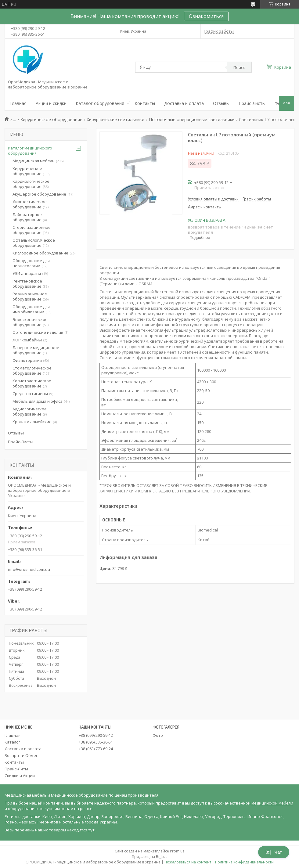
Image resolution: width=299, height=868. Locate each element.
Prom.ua (177, 851)
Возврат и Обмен (22, 755)
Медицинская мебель (34, 161)
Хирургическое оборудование (51, 119)
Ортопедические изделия (38, 332)
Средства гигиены (30, 394)
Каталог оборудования (100, 103)
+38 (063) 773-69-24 (96, 749)
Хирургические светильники (115, 119)
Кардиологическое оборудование (31, 184)
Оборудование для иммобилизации (31, 309)
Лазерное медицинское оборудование (36, 350)
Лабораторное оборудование (27, 217)
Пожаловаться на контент (188, 862)
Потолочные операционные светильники (192, 119)
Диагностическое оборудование (30, 204)
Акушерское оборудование (39, 194)
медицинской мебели (272, 803)
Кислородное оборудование (40, 253)
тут (91, 830)
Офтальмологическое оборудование (34, 243)
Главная (18, 103)
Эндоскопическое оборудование (30, 322)
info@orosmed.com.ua (29, 569)
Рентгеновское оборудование (27, 284)
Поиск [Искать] (239, 67)
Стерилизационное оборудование (32, 230)
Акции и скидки (51, 103)
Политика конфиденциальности (244, 862)
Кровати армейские (32, 422)
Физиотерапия (27, 360)
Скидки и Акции (20, 776)
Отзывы (221, 103)
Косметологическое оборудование (32, 383)
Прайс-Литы (16, 769)
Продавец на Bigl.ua (150, 857)
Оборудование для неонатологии (31, 263)
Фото (158, 735)
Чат (274, 852)
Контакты (145, 103)
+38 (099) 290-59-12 (96, 735)
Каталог (12, 742)
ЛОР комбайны (27, 340)
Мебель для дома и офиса (38, 401)
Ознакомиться (206, 16)
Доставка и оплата (184, 103)
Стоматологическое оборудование (32, 371)
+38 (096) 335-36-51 (96, 742)
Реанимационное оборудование (30, 296)
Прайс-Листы (252, 103)
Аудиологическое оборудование (30, 411)
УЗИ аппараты (27, 273)
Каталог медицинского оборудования (30, 151)
